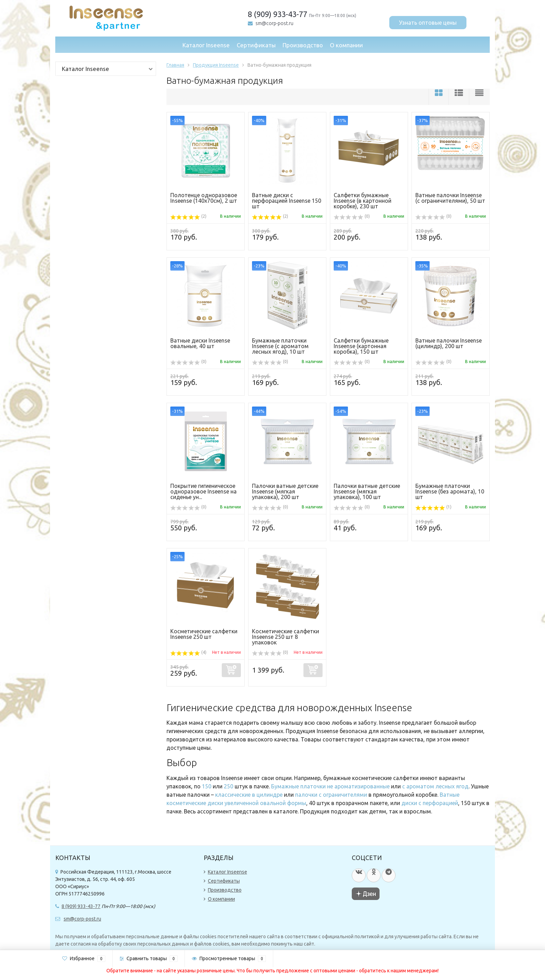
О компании (346, 45)
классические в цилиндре (249, 795)
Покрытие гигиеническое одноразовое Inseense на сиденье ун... (204, 491)
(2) (188, 216)
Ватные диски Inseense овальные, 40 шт (200, 343)
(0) (352, 216)
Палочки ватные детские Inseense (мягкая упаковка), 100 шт (367, 491)
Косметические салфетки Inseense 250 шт (204, 634)
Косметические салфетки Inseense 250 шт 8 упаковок (286, 637)
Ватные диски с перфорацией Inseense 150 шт (287, 201)
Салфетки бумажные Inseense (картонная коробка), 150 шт (361, 346)
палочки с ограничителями (331, 795)
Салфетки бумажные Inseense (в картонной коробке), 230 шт (363, 201)
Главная (175, 65)
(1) (433, 507)
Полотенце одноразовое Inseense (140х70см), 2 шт (204, 198)
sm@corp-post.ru (274, 23)
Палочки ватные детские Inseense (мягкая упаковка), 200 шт (285, 491)
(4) (188, 652)
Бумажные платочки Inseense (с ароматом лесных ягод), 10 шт (280, 346)
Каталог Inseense (206, 45)
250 (229, 786)
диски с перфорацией (430, 803)
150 (207, 786)
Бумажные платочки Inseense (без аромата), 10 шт (450, 491)
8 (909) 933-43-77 (278, 14)
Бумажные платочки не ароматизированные (330, 786)
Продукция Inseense (216, 65)
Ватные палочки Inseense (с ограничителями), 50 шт (450, 198)
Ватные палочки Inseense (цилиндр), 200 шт (449, 343)
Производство (303, 45)
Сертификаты (256, 45)
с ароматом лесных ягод (435, 786)
